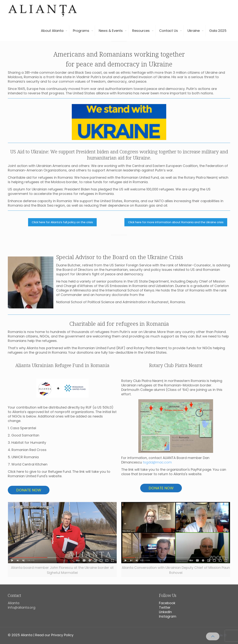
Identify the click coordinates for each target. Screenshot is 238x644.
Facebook (167, 603)
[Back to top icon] (213, 636)
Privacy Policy (62, 635)
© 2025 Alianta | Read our (29, 635)
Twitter (165, 607)
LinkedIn (165, 612)
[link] (62, 388)
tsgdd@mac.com (157, 462)
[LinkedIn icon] (221, 635)
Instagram (168, 616)
